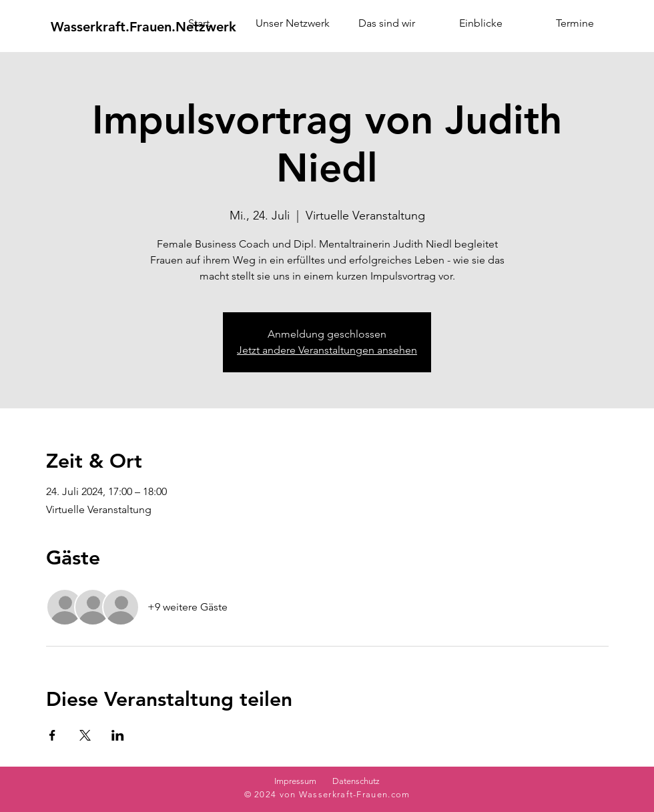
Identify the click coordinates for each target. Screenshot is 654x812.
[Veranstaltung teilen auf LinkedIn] (118, 735)
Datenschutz (356, 781)
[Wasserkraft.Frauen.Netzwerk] (143, 27)
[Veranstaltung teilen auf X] (85, 735)
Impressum (295, 781)
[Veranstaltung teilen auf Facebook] (52, 735)
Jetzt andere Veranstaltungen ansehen (327, 350)
